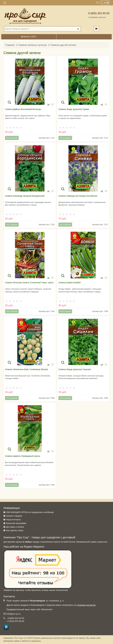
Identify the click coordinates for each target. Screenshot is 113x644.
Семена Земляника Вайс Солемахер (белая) (26, 369)
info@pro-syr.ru (14, 614)
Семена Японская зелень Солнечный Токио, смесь (29, 283)
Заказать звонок (97, 17)
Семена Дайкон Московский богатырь (23, 109)
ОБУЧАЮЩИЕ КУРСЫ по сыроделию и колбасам (30, 512)
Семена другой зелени (63, 45)
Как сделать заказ (15, 530)
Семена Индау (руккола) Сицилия (75, 369)
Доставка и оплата (15, 527)
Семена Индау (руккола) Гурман (74, 109)
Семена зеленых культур (33, 45)
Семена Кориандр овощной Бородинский (25, 196)
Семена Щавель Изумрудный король (23, 456)
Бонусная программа (16, 523)
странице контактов (86, 605)
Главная (10, 45)
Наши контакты (13, 520)
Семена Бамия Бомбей (70, 283)
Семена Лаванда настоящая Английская (78, 196)
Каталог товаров (14, 516)
